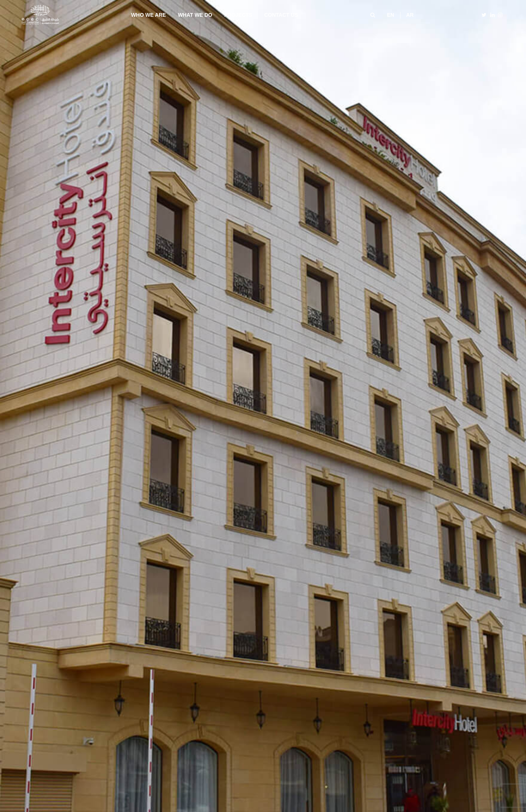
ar (410, 15)
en (391, 15)
